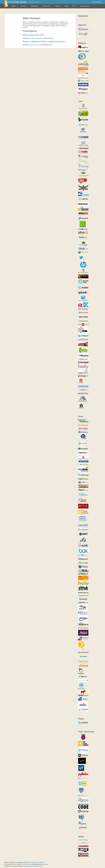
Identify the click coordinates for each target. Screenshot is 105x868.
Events (24, 6)
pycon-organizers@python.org (33, 866)
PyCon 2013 (15, 4)
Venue (58, 6)
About (14, 6)
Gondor (46, 864)
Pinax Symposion (26, 864)
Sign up (99, 2)
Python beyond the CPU (33, 35)
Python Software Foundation (35, 862)
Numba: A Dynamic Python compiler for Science (44, 42)
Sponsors (47, 6)
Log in (94, 2)
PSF (75, 6)
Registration (86, 6)
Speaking (35, 6)
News (67, 6)
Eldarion (14, 864)
